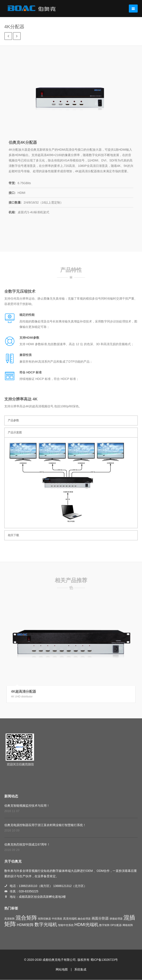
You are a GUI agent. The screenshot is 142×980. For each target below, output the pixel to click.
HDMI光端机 (86, 925)
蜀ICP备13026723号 (104, 960)
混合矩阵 (26, 918)
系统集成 (80, 969)
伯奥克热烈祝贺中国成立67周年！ (27, 844)
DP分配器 (116, 925)
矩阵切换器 (44, 919)
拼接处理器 (116, 919)
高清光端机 (70, 919)
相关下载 (13, 535)
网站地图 (62, 969)
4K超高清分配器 (24, 692)
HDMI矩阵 (25, 925)
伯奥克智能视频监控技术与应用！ (27, 806)
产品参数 (13, 420)
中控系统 (57, 919)
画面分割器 (100, 918)
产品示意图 (15, 432)
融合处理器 (84, 919)
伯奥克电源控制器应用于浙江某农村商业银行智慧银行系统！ (45, 825)
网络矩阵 (128, 925)
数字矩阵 (104, 925)
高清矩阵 (9, 919)
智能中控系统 (66, 925)
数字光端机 (46, 925)
